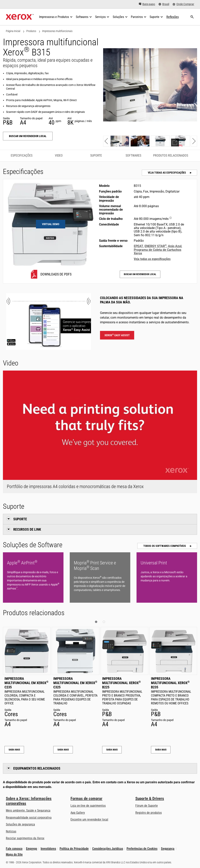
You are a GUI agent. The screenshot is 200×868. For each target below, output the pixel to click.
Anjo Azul (175, 246)
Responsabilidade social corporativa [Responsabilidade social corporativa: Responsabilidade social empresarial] (29, 818)
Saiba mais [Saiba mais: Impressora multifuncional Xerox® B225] (112, 750)
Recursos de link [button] (27, 529)
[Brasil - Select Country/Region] (164, 4)
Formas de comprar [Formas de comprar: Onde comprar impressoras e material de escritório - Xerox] (86, 798)
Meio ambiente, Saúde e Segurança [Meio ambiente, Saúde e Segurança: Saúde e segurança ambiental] (28, 811)
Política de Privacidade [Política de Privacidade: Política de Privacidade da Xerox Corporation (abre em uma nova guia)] (74, 849)
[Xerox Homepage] (20, 17)
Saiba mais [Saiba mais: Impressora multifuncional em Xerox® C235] (14, 750)
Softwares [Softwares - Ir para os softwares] (133, 156)
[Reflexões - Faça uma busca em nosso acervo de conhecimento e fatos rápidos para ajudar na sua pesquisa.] (173, 17)
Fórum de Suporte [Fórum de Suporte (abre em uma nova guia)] (147, 806)
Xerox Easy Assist (117, 335)
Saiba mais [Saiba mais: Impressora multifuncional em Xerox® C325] (63, 750)
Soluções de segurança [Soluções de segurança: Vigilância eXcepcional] (20, 824)
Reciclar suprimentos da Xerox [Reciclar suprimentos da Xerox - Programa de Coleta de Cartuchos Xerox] (25, 838)
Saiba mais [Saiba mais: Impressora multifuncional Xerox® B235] (161, 750)
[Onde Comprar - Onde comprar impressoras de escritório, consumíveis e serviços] (183, 4)
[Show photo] (120, 141)
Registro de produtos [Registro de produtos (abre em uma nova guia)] (149, 813)
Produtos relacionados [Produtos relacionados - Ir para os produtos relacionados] (171, 156)
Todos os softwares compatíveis (165, 546)
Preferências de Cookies (142, 849)
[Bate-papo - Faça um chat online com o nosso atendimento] (147, 4)
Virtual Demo (51, 224)
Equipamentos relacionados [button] (37, 768)
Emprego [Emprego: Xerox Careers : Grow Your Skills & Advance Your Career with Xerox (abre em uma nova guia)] (32, 849)
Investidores (48, 849)
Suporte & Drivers (150, 798)
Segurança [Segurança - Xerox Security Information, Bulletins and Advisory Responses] (168, 849)
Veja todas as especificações (167, 173)
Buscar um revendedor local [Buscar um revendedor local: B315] (28, 136)
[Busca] (192, 17)
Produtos (31, 31)
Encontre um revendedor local (89, 819)
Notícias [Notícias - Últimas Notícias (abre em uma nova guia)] (11, 831)
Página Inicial (13, 31)
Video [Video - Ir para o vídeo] (59, 156)
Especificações (22, 156)
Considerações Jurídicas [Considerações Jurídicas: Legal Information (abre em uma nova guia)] (108, 849)
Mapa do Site (14, 854)
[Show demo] (180, 141)
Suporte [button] (20, 519)
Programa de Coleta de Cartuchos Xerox (158, 252)
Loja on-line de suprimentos (88, 806)
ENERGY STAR (156, 246)
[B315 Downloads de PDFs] (51, 274)
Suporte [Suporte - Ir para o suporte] (96, 156)
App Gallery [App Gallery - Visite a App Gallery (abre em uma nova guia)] (78, 813)
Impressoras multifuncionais (57, 31)
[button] (106, 141)
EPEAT (138, 246)
